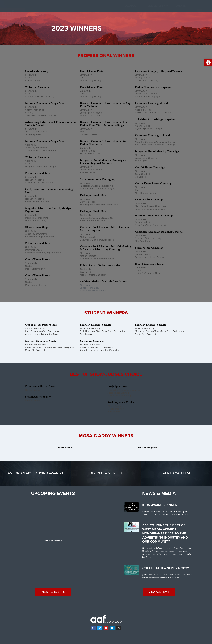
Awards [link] (132, 6)
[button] (200, 12)
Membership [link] (158, 6)
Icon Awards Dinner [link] (160, 505)
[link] (208, 62)
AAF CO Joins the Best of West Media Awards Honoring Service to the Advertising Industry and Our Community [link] (165, 533)
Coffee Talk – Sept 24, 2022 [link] (166, 568)
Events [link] (181, 6)
